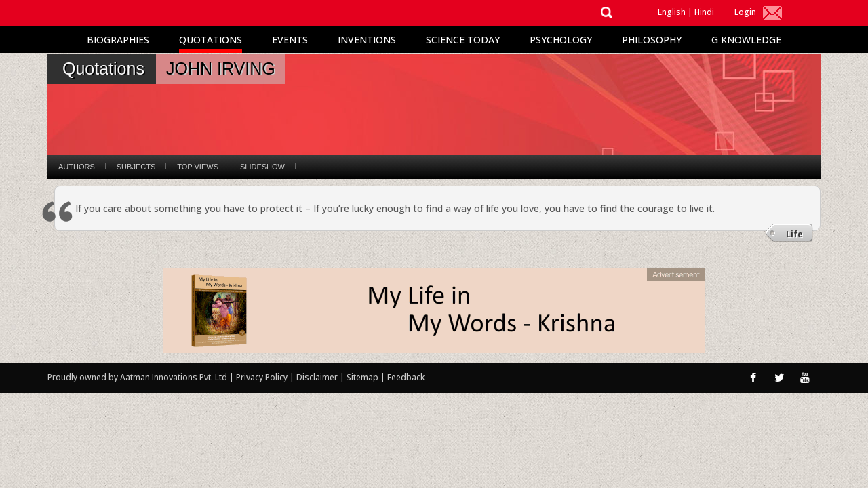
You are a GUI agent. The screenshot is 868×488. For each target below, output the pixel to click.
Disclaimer (317, 377)
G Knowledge (746, 40)
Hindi (704, 12)
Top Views (198, 167)
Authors (77, 167)
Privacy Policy (263, 377)
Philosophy (652, 40)
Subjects (136, 167)
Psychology (561, 40)
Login (745, 12)
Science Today (463, 40)
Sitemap (363, 377)
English (672, 12)
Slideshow (262, 167)
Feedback (406, 377)
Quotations (211, 40)
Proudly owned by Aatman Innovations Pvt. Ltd (137, 377)
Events (290, 40)
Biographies (118, 40)
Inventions (367, 40)
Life (794, 234)
